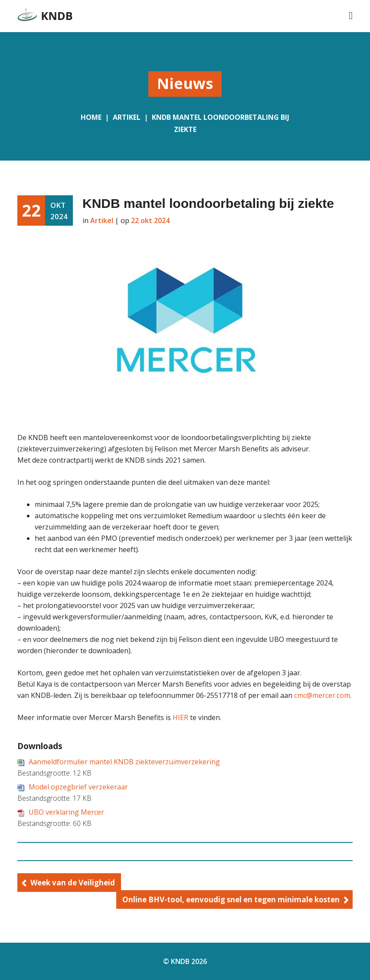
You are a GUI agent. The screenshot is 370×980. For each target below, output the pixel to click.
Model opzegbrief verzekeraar (78, 787)
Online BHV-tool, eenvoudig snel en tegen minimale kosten (231, 899)
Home (91, 117)
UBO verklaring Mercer (66, 812)
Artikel (127, 117)
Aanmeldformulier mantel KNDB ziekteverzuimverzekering (124, 762)
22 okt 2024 (150, 220)
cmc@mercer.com (322, 695)
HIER (180, 717)
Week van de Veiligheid (73, 883)
